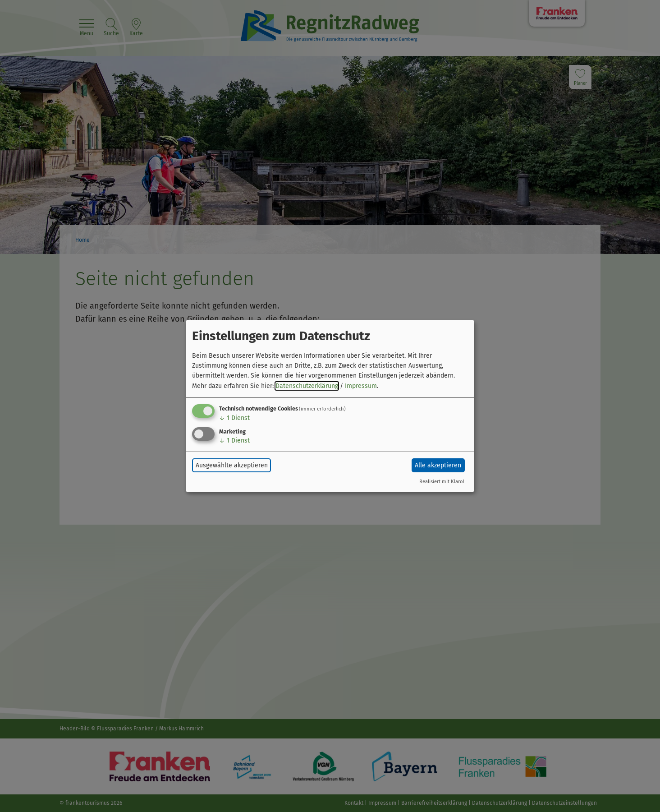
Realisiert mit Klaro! (442, 482)
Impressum (361, 386)
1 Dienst (234, 418)
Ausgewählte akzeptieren (232, 465)
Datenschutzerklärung (307, 386)
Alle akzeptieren (438, 465)
